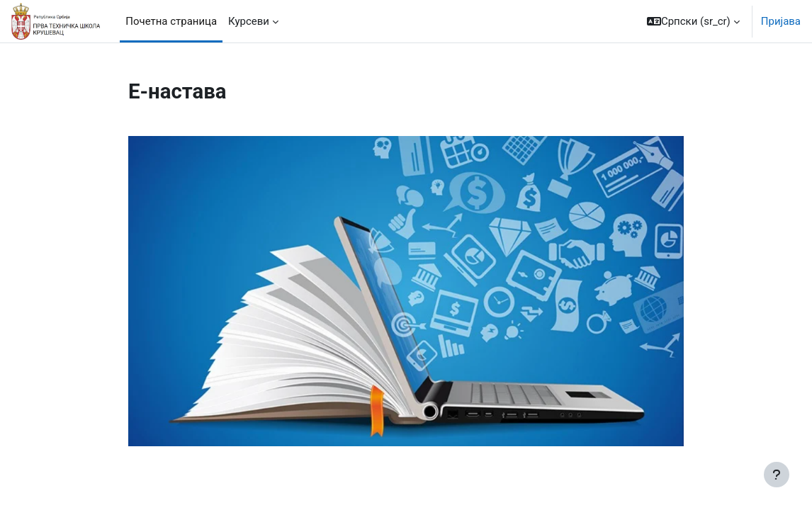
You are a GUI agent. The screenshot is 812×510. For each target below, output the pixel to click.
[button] (693, 21)
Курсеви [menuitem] (249, 21)
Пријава (781, 21)
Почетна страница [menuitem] (171, 21)
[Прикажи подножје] (777, 475)
